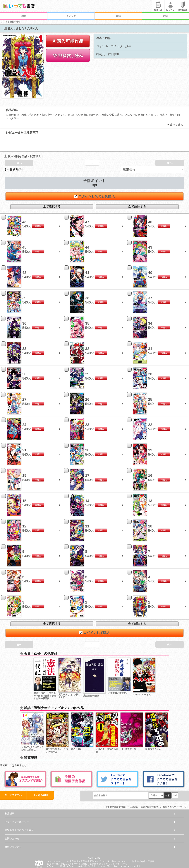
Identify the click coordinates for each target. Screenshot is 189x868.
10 (150, 512)
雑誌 (166, 16)
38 (87, 284)
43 (150, 233)
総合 (24, 16)
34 (150, 309)
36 (24, 309)
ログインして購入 (94, 618)
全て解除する (137, 192)
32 (87, 334)
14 (87, 486)
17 (87, 461)
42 (24, 258)
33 (24, 334)
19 (150, 436)
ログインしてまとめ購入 (94, 182)
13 (150, 486)
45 (24, 233)
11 (87, 512)
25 (150, 385)
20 (87, 436)
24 (24, 410)
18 (24, 461)
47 (87, 207)
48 (24, 207)
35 (87, 309)
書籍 (118, 16)
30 (24, 360)
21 (24, 436)
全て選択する (52, 192)
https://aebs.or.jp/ (130, 852)
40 (150, 258)
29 (87, 360)
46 (150, 207)
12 (24, 512)
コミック (71, 16)
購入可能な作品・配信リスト (24, 142)
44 (87, 233)
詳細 (175, 781)
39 (24, 284)
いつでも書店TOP (10, 22)
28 (150, 360)
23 (87, 410)
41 (87, 258)
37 (150, 284)
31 (150, 334)
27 (24, 385)
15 (24, 486)
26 (87, 385)
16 (150, 461)
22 (150, 410)
